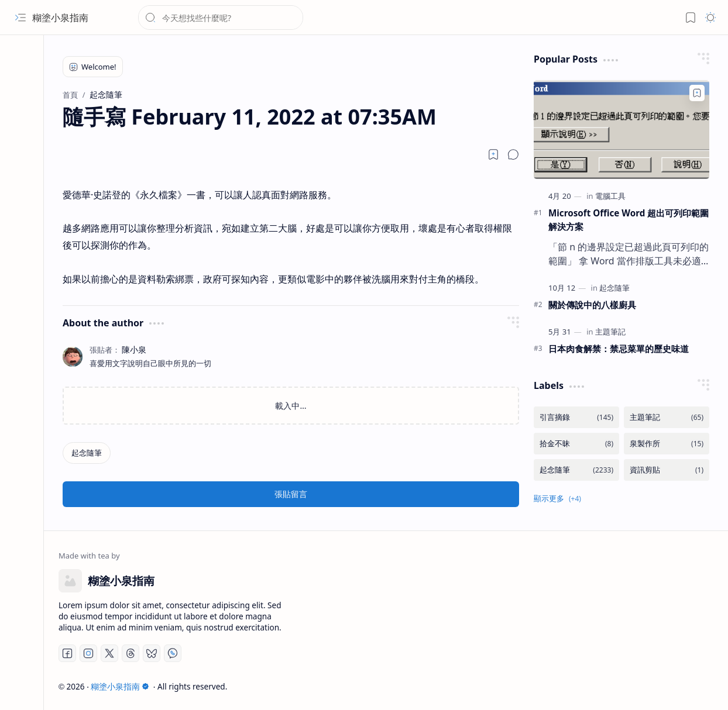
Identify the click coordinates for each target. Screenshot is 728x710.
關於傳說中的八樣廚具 (592, 305)
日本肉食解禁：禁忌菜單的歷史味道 (619, 349)
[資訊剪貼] (667, 470)
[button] (20, 18)
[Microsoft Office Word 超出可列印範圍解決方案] (621, 130)
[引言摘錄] (576, 417)
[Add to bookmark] (697, 93)
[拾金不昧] (576, 444)
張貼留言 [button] (291, 494)
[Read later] (493, 154)
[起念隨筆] (87, 453)
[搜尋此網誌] (221, 18)
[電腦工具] (610, 196)
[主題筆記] (610, 332)
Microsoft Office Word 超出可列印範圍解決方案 (629, 220)
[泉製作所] (667, 444)
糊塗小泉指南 (60, 18)
